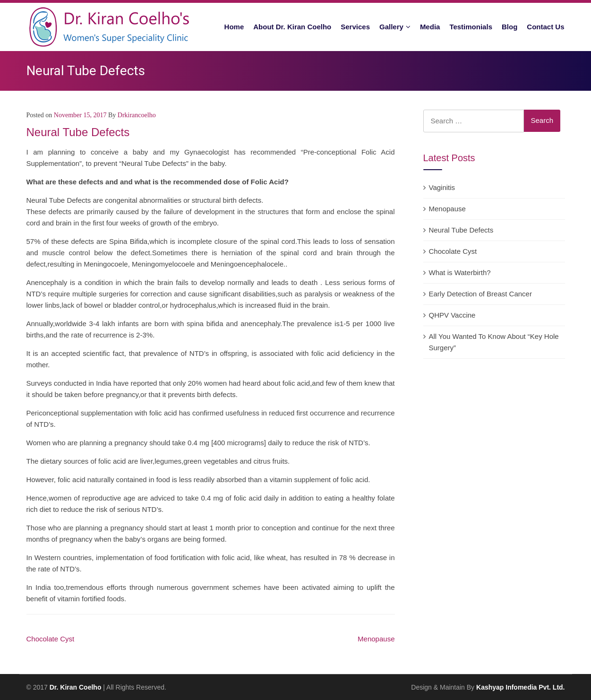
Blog (510, 27)
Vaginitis (442, 187)
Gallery (391, 27)
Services (355, 27)
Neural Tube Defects (461, 230)
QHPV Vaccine (452, 315)
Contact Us (545, 27)
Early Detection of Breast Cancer (480, 294)
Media (430, 27)
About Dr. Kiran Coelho (292, 27)
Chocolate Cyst (51, 639)
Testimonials (471, 27)
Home (234, 27)
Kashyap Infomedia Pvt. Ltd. (520, 687)
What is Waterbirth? (460, 272)
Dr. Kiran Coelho (76, 687)
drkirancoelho (137, 115)
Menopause (376, 639)
